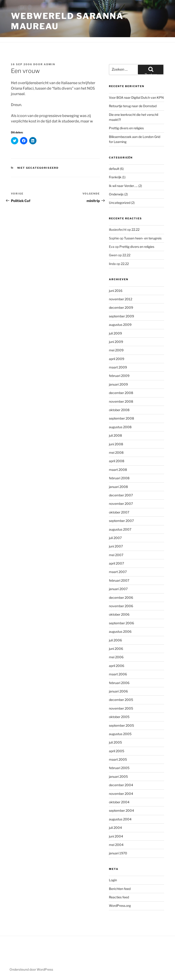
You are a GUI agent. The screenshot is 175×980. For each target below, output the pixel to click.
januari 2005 (118, 776)
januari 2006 (118, 691)
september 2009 (121, 316)
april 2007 (116, 563)
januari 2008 (118, 487)
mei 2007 (116, 555)
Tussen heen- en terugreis (143, 238)
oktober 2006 (119, 614)
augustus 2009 (120, 325)
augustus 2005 (120, 734)
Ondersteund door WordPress (31, 969)
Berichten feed (120, 889)
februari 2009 (119, 376)
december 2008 (121, 393)
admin (49, 64)
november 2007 (121, 504)
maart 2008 (118, 470)
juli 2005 (115, 742)
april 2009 (117, 359)
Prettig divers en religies (126, 128)
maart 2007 (118, 572)
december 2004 (121, 785)
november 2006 (121, 606)
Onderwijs (116, 194)
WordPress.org (120, 906)
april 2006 (117, 666)
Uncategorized (120, 203)
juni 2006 (116, 649)
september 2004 (121, 810)
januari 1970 (118, 853)
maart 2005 (118, 759)
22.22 (135, 229)
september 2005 (121, 725)
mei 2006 (116, 657)
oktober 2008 (119, 410)
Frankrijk (115, 177)
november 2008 (121, 401)
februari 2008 (119, 478)
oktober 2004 (119, 802)
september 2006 (121, 623)
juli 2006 (115, 640)
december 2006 (121, 598)
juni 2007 (116, 546)
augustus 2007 (120, 529)
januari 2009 (118, 384)
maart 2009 (118, 367)
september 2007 (121, 521)
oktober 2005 (119, 717)
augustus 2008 (120, 427)
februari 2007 (119, 580)
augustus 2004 (120, 819)
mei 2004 (116, 845)
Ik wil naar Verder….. (123, 186)
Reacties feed (119, 897)
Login (113, 880)
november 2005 (121, 708)
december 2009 (121, 307)
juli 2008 (115, 435)
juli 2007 (115, 538)
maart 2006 (118, 674)
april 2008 (117, 461)
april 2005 (117, 751)
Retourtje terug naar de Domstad (133, 106)
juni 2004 (116, 836)
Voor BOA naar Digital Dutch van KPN (136, 97)
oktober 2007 (119, 512)
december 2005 (121, 700)
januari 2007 (118, 589)
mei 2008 (116, 452)
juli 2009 (115, 333)
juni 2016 (116, 291)
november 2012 (121, 299)
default (114, 169)
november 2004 (121, 794)
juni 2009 (116, 342)
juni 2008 (116, 444)
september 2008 (121, 418)
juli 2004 (115, 828)
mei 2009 (116, 350)
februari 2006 (119, 683)
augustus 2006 (120, 631)
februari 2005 (119, 768)
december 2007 (121, 495)
